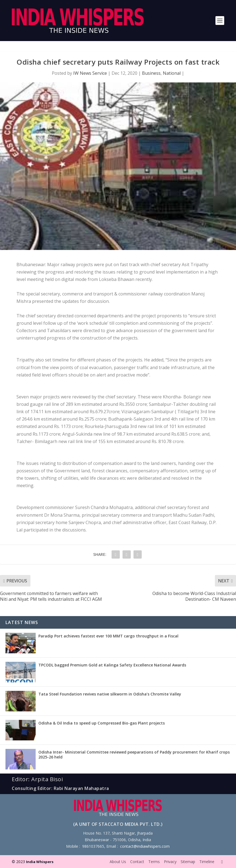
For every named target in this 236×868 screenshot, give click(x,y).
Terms (154, 862)
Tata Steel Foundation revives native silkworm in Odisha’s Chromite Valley (110, 694)
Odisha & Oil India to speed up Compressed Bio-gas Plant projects (102, 723)
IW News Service (90, 73)
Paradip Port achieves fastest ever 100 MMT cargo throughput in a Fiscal (108, 636)
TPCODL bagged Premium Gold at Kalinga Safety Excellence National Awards (112, 665)
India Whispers (40, 862)
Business (151, 73)
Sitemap (188, 862)
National (172, 73)
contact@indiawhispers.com (145, 846)
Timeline (207, 862)
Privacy (170, 862)
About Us (118, 862)
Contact (137, 862)
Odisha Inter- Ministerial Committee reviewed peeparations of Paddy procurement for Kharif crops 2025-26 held (134, 755)
